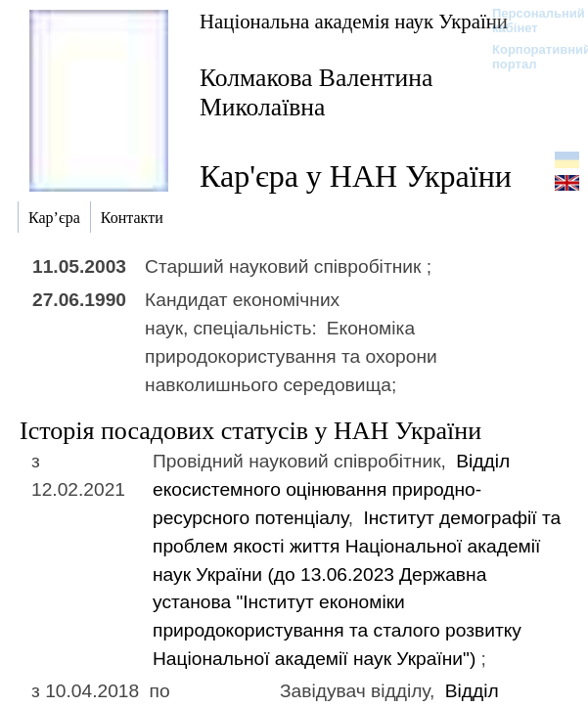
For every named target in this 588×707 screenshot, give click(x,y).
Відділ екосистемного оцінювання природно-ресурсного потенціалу (331, 489)
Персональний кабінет (529, 21)
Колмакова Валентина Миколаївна (316, 92)
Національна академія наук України (354, 21)
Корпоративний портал (529, 57)
